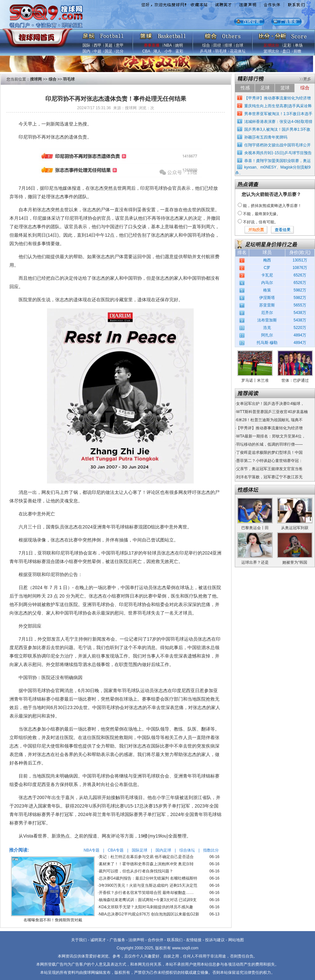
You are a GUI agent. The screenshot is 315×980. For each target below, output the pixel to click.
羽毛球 (221, 51)
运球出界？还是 (255, 562)
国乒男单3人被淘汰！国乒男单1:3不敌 (277, 129)
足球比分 (271, 45)
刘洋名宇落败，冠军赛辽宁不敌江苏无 (269, 477)
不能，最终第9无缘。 (262, 214)
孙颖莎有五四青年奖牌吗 (266, 137)
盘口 (286, 51)
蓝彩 (179, 51)
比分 (120, 51)
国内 (86, 51)
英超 (109, 45)
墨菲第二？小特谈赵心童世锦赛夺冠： (269, 461)
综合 (206, 45)
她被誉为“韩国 (295, 562)
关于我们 (79, 940)
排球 (228, 45)
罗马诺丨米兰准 (255, 380)
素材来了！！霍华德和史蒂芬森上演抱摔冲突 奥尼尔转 (146, 864)
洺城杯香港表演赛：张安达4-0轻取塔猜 (278, 122)
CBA (146, 51)
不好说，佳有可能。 (261, 222)
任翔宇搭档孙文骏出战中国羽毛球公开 (277, 145)
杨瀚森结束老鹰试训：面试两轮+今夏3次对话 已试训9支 (148, 900)
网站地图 (236, 940)
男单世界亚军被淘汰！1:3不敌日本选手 (278, 114)
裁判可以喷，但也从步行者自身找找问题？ (136, 871)
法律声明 (136, 940)
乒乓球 (206, 51)
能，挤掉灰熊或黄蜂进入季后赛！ (272, 206)
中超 (97, 51)
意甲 (120, 45)
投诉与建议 (215, 940)
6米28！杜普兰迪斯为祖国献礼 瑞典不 (269, 420)
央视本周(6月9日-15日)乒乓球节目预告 (278, 153)
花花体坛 (238, 51)
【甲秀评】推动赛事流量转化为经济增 (277, 98)
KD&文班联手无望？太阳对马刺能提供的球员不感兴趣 (146, 907)
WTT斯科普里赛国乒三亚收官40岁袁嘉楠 (272, 412)
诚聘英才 (98, 940)
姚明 (179, 45)
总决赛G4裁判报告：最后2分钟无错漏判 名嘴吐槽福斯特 (148, 878)
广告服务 (117, 940)
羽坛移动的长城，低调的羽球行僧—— (269, 444)
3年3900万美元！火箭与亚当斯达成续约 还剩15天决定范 (148, 885)
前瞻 (297, 51)
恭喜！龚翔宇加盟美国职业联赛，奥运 (277, 161)
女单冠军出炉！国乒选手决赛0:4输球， (270, 404)
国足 (109, 51)
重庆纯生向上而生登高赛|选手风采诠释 (278, 106)
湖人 (157, 51)
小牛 (168, 51)
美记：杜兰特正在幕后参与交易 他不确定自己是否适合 (146, 857)
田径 (217, 45)
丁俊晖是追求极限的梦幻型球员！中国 (269, 453)
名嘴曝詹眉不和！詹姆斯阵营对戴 (53, 920)
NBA (168, 45)
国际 (86, 45)
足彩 (287, 45)
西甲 (97, 45)
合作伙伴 (156, 940)
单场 (299, 45)
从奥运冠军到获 (295, 528)
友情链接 (194, 940)
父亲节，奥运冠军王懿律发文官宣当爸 (269, 469)
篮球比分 (271, 51)
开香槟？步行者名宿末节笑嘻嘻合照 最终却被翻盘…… (146, 893)
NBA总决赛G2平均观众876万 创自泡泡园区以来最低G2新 (149, 914)
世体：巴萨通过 (295, 380)
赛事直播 (152, 45)
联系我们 (175, 940)
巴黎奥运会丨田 (255, 528)
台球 (239, 45)
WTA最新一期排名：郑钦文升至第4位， (271, 436)
